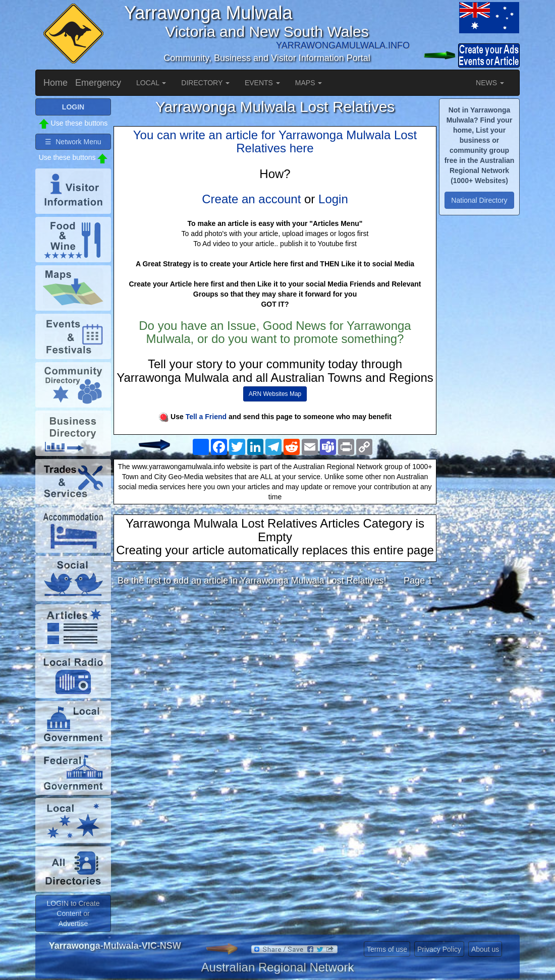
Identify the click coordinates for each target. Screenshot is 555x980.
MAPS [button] (309, 83)
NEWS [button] (490, 83)
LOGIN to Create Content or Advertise (73, 913)
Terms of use (387, 949)
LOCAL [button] (151, 83)
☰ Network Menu (73, 142)
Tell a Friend (206, 417)
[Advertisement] (275, 673)
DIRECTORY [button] (205, 83)
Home (55, 83)
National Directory (479, 200)
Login (333, 199)
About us (485, 949)
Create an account (251, 199)
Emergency (98, 83)
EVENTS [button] (262, 83)
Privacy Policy (439, 949)
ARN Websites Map (275, 394)
